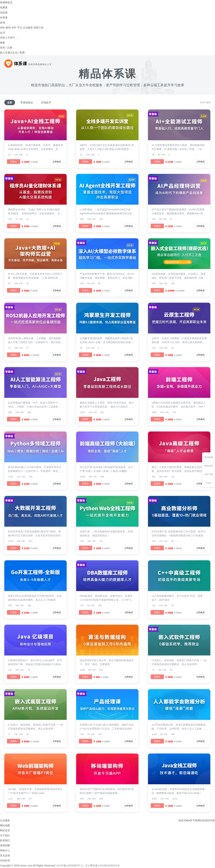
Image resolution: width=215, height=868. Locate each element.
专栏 (14, 28)
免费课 (4, 8)
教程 (8, 28)
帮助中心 (5, 850)
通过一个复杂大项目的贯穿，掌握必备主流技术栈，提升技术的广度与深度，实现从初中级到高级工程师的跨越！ (179, 469)
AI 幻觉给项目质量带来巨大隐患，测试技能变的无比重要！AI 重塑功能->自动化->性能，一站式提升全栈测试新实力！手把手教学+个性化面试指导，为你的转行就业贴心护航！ (179, 147)
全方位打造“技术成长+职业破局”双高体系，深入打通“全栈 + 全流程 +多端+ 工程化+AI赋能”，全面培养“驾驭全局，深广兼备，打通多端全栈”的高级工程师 (107, 469)
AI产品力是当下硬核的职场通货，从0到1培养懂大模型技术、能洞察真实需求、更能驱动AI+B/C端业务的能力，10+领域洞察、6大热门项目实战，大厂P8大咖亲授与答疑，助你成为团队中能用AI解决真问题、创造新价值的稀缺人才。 (178, 212)
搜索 (3, 43)
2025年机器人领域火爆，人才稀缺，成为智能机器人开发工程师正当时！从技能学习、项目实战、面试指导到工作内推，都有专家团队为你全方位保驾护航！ (35, 341)
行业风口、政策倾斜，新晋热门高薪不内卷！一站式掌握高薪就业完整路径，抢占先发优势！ (179, 662)
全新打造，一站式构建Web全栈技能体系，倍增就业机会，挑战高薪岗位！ (106, 533)
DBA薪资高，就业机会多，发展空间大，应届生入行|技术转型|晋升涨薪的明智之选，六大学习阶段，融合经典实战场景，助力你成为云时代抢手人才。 (107, 598)
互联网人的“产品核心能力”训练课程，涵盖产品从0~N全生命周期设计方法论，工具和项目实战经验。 (107, 727)
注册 (10, 48)
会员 (3, 33)
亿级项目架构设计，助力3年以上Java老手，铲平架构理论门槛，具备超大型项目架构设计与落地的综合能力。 (35, 663)
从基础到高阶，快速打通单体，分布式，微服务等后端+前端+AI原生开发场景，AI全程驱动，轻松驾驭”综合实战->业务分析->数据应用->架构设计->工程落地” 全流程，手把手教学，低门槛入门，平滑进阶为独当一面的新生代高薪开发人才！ (35, 147)
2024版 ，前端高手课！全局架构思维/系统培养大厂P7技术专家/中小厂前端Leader (35, 791)
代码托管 (5, 860)
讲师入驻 (39, 28)
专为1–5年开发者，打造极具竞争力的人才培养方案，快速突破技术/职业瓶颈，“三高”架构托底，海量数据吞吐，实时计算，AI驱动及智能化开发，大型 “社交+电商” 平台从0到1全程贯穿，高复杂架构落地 (35, 276)
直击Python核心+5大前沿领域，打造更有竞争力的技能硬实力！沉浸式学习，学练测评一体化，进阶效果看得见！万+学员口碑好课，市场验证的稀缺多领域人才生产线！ (35, 469)
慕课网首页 (6, 3)
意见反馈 (5, 855)
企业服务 (28, 28)
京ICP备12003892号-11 (70, 865)
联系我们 (5, 840)
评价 (3, 28)
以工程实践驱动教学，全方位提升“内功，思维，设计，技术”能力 (178, 598)
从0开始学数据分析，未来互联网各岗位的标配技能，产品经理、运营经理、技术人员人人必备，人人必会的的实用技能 (179, 727)
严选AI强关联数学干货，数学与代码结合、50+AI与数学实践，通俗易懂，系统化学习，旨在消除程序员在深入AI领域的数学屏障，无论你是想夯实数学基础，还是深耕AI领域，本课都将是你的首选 (107, 276)
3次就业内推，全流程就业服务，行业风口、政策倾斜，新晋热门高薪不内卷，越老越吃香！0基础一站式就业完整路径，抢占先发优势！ (179, 276)
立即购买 (57, 162)
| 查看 (21, 53)
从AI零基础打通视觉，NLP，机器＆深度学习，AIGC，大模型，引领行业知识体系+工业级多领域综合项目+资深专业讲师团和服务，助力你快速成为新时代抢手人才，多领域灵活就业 (35, 405)
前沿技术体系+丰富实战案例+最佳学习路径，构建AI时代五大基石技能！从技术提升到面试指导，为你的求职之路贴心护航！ (35, 534)
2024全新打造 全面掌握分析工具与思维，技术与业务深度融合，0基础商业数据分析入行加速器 (179, 533)
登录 (3, 48)
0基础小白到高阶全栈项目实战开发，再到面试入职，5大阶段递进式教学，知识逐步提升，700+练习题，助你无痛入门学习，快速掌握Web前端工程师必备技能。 (179, 405)
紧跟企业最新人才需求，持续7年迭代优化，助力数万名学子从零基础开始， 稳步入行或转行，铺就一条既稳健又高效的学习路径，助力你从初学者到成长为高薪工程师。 (107, 405)
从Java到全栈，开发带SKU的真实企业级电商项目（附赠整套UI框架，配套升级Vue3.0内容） (178, 791)
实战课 (4, 13)
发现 (3, 23)
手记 (20, 28)
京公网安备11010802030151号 (102, 865)
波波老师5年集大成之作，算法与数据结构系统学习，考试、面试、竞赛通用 (107, 662)
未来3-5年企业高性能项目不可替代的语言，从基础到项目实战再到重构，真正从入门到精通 (35, 598)
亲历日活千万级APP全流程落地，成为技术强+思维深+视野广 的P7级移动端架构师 (107, 791)
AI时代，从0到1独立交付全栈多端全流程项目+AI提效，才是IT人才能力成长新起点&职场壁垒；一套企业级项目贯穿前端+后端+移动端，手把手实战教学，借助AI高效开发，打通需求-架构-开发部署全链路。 (107, 147)
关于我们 (5, 835)
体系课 (4, 18)
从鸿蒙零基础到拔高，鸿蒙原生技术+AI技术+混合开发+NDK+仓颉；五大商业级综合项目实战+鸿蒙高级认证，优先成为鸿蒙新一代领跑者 (107, 341)
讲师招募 (5, 845)
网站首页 (5, 830)
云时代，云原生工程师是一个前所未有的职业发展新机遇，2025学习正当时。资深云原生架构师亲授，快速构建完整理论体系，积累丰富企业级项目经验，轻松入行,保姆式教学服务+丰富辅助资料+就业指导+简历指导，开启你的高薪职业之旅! (179, 341)
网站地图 (5, 825)
